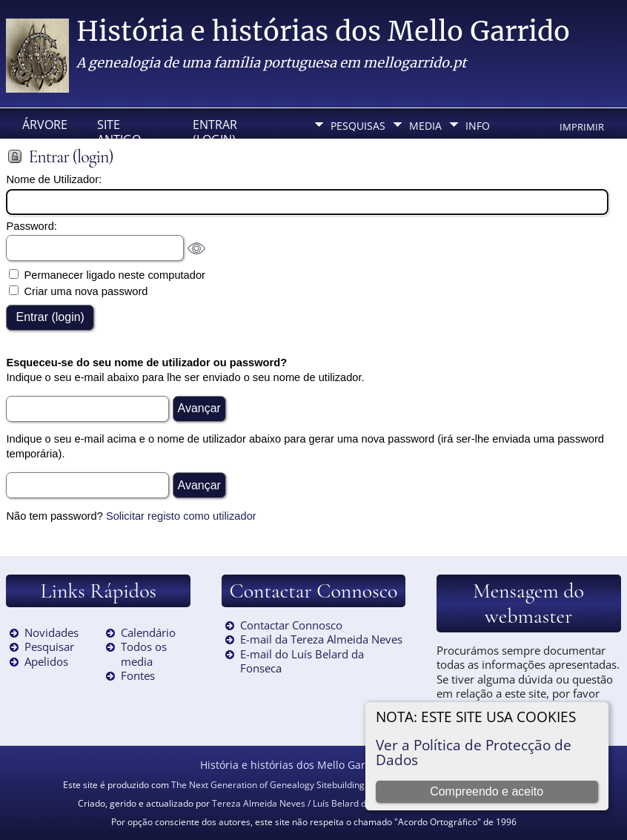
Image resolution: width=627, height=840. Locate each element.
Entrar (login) (215, 129)
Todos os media (144, 654)
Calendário (148, 632)
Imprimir (582, 127)
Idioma (349, 152)
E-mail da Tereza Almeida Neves (321, 639)
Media (425, 126)
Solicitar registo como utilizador (181, 516)
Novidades (52, 632)
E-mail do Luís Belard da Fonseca (302, 661)
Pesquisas (358, 126)
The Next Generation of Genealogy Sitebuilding (268, 785)
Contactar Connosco (291, 625)
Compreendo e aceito (487, 791)
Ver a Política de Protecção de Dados (474, 752)
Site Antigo (119, 129)
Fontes (138, 675)
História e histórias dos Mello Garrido (323, 32)
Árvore (45, 125)
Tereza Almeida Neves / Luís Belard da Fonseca (310, 803)
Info (478, 126)
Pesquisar (49, 646)
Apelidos (46, 661)
